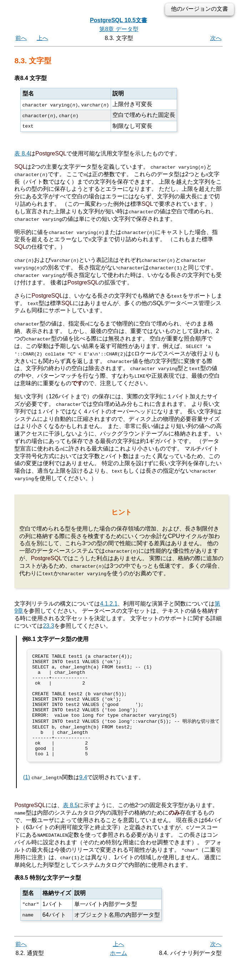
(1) (27, 796)
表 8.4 (22, 153)
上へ (42, 38)
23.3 (48, 625)
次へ (216, 38)
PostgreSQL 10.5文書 (118, 20)
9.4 (83, 796)
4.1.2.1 (109, 603)
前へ (21, 38)
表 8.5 (70, 824)
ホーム (118, 972)
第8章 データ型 (119, 29)
